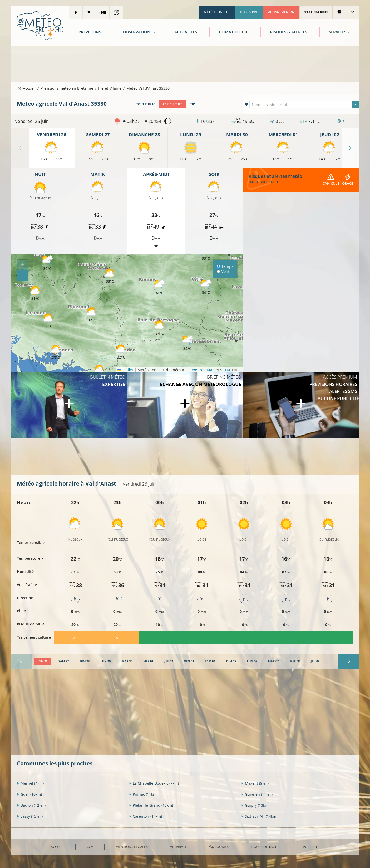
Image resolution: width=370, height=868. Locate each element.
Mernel (30, 783)
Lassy (30, 816)
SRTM (225, 370)
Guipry (255, 805)
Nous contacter (266, 847)
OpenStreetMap (201, 370)
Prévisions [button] (90, 32)
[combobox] (304, 104)
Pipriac (143, 794)
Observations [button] (138, 32)
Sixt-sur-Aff (259, 816)
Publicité (311, 847)
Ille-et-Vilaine (110, 88)
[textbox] (304, 105)
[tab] (43, 662)
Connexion (316, 12)
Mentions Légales (132, 847)
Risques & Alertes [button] (288, 32)
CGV (90, 847)
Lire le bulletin (263, 182)
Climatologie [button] (233, 32)
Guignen (257, 794)
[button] (48, 321)
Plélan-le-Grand (151, 805)
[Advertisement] (185, 63)
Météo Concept (217, 12)
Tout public (146, 104)
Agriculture (172, 104)
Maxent (255, 783)
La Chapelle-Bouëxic (154, 783)
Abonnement (281, 12)
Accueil (27, 88)
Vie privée (179, 847)
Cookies (219, 847)
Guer (29, 794)
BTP (192, 104)
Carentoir (145, 816)
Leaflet (125, 370)
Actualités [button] (186, 32)
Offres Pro (249, 12)
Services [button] (338, 32)
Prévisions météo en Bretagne (67, 88)
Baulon (31, 805)
